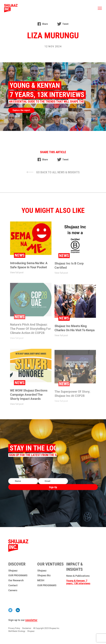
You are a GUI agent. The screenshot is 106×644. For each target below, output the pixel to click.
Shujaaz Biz (44, 575)
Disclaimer (27, 628)
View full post (17, 275)
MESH (41, 580)
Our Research (16, 580)
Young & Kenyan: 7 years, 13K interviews (78, 582)
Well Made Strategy (17, 631)
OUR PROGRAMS (18, 575)
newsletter (31, 620)
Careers (13, 590)
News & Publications (78, 576)
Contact (13, 585)
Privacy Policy (14, 628)
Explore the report (21, 110)
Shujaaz (13, 571)
